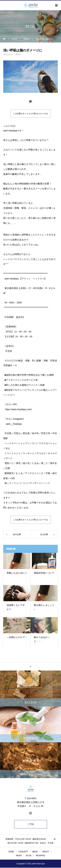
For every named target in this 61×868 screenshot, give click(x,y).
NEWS (18, 54)
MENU (35, 852)
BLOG (29, 856)
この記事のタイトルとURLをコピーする (30, 114)
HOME (11, 852)
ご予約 (31, 824)
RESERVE (40, 856)
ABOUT (46, 852)
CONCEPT (23, 852)
